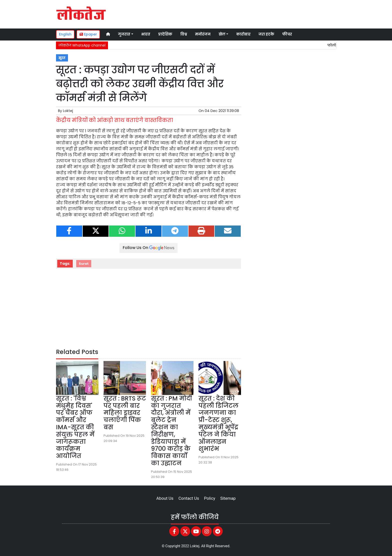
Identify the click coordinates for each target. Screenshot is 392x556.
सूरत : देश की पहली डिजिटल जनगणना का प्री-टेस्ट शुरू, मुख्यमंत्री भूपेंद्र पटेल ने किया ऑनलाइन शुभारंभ (218, 424)
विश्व (184, 34)
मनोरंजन (203, 34)
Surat (84, 264)
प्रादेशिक (165, 34)
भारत (146, 34)
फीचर (287, 34)
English (65, 34)
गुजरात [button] (124, 34)
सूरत (62, 58)
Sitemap (228, 498)
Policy (210, 498)
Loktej (68, 111)
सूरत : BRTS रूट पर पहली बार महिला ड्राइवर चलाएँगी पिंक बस (125, 413)
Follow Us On (148, 248)
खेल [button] (222, 34)
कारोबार (243, 34)
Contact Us (189, 498)
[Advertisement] (242, 13)
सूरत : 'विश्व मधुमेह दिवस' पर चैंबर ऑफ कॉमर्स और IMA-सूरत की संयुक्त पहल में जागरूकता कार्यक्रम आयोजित (75, 427)
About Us (165, 498)
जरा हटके (266, 34)
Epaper (88, 34)
